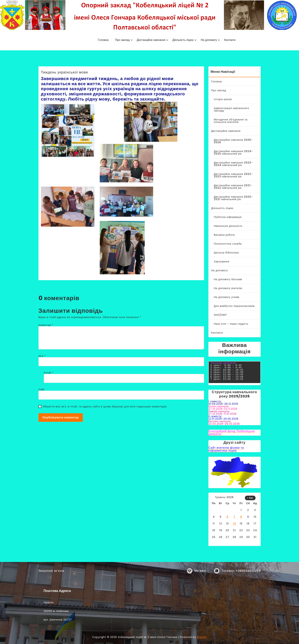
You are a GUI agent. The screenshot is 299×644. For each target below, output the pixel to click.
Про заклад (219, 90)
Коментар (46, 325)
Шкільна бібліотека (226, 253)
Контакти (217, 333)
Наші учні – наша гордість (231, 324)
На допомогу (220, 270)
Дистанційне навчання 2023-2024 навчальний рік (233, 164)
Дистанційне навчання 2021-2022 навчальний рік (233, 187)
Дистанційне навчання (226, 131)
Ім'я (42, 356)
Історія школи (223, 99)
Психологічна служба (228, 244)
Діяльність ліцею (222, 208)
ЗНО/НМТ (220, 315)
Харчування (222, 262)
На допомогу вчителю (228, 288)
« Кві (250, 498)
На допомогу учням (227, 297)
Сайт (42, 389)
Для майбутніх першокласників (234, 306)
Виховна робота (224, 235)
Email (49, 373)
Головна (217, 81)
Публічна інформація (228, 217)
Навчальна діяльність (228, 226)
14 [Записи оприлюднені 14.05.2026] (234, 524)
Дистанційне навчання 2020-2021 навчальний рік (233, 198)
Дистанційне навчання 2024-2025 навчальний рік (233, 152)
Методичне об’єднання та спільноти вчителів (231, 121)
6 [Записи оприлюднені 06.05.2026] (227, 517)
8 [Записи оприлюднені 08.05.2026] (241, 517)
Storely (202, 637)
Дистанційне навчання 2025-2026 (233, 141)
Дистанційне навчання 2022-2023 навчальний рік (233, 175)
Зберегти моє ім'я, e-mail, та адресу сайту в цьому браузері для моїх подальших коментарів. (105, 407)
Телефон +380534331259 (241, 575)
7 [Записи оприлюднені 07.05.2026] (234, 517)
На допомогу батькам (228, 279)
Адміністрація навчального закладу (232, 109)
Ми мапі (200, 575)
